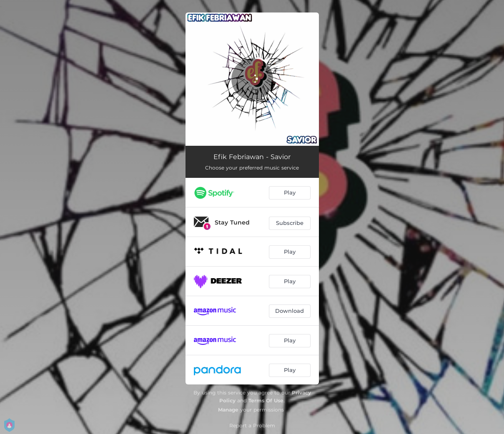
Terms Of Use (266, 400)
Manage (228, 410)
